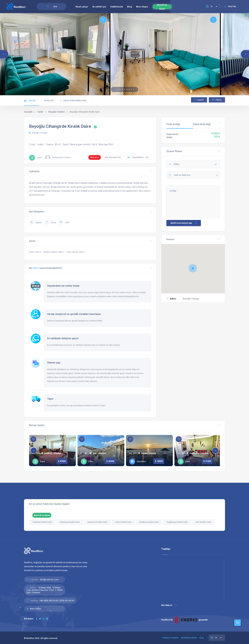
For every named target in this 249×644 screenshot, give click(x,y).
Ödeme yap (54, 363)
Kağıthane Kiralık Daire (177, 522)
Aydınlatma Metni (189, 638)
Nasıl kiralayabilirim (73, 101)
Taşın (50, 399)
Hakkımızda (117, 7)
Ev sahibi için (99, 7)
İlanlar (40, 112)
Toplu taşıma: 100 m (76, 252)
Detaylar (48, 101)
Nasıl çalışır (82, 7)
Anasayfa (28, 112)
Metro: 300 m (35, 252)
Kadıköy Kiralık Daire (149, 522)
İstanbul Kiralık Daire (42, 522)
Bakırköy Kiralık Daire (97, 522)
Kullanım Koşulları (171, 638)
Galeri (30, 101)
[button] (115, 89)
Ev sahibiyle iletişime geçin (63, 338)
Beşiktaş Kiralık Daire (70, 522)
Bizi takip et (169, 605)
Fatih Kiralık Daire (123, 522)
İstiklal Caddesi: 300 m (54, 252)
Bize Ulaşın (142, 7)
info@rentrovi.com (49, 580)
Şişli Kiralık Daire (203, 522)
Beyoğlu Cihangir (38, 133)
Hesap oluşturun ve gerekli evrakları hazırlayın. (74, 314)
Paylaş (217, 100)
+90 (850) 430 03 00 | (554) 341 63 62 (57, 601)
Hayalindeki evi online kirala (63, 286)
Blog (130, 7)
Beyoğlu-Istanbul (56, 112)
